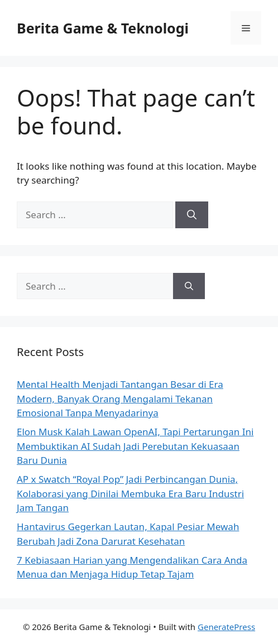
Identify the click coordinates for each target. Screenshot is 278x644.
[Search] (192, 215)
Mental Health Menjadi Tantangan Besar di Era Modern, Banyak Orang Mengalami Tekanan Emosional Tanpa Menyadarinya (120, 398)
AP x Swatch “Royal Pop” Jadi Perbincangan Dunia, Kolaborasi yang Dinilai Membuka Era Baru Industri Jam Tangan (130, 493)
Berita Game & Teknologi (103, 28)
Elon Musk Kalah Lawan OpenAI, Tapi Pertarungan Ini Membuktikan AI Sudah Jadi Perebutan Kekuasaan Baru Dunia (135, 446)
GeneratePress (226, 627)
